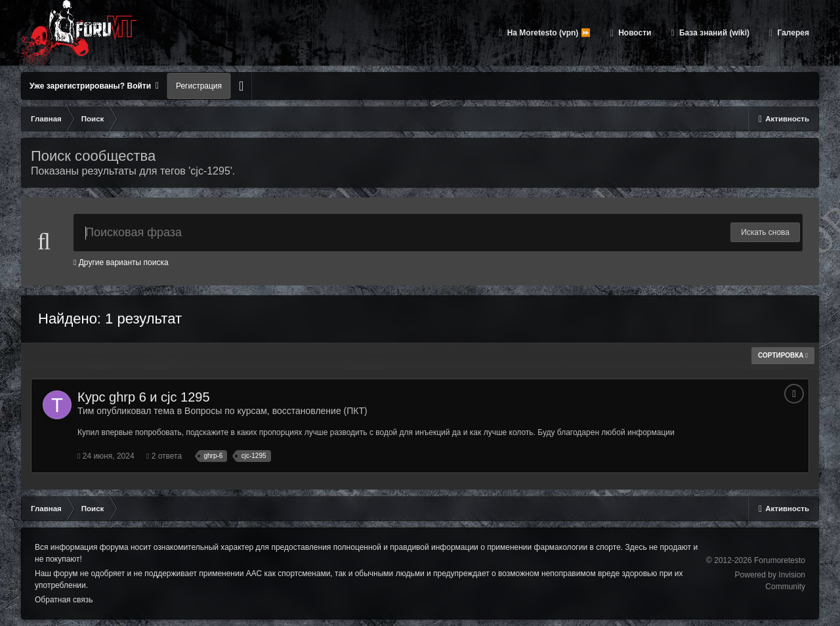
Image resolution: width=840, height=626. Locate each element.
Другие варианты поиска (121, 262)
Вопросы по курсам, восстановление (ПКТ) (276, 411)
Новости (634, 33)
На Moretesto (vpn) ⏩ (547, 33)
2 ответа (164, 456)
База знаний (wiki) (713, 33)
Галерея (792, 33)
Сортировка (783, 355)
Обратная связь (64, 600)
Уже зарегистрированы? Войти (94, 86)
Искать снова (765, 232)
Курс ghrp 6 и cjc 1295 (144, 397)
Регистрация (199, 86)
